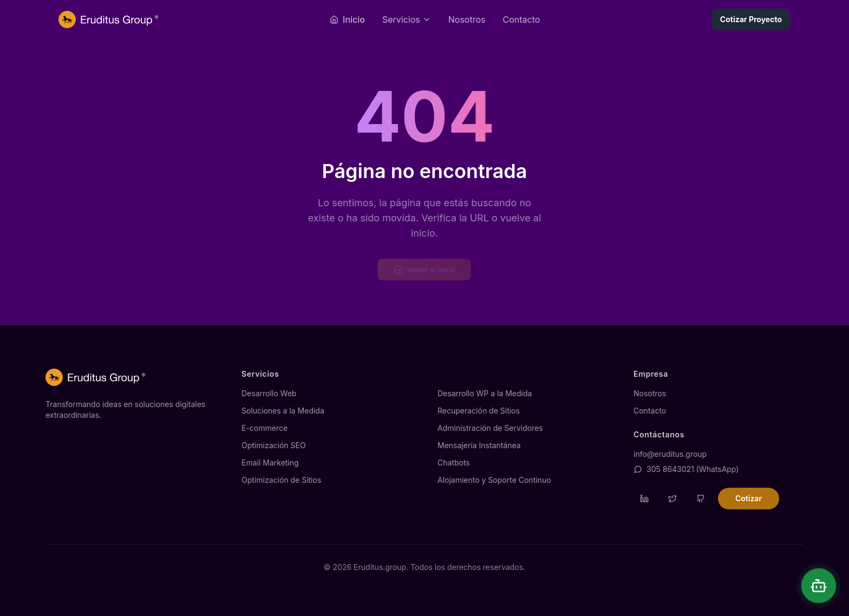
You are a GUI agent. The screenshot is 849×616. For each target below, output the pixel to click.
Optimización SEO (274, 445)
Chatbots (454, 463)
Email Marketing (270, 463)
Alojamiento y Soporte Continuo (494, 480)
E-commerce (265, 428)
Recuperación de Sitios (479, 411)
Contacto (521, 19)
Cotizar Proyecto (751, 19)
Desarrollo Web (269, 393)
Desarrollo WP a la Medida (485, 393)
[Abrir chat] (819, 586)
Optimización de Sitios (281, 480)
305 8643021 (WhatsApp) (686, 469)
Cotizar (749, 498)
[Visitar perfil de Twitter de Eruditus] (672, 499)
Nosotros (467, 19)
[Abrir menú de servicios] (407, 19)
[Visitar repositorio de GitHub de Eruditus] (701, 499)
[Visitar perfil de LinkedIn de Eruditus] (644, 499)
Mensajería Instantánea (479, 445)
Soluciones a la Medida (283, 411)
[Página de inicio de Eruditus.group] (108, 19)
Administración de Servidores (490, 428)
